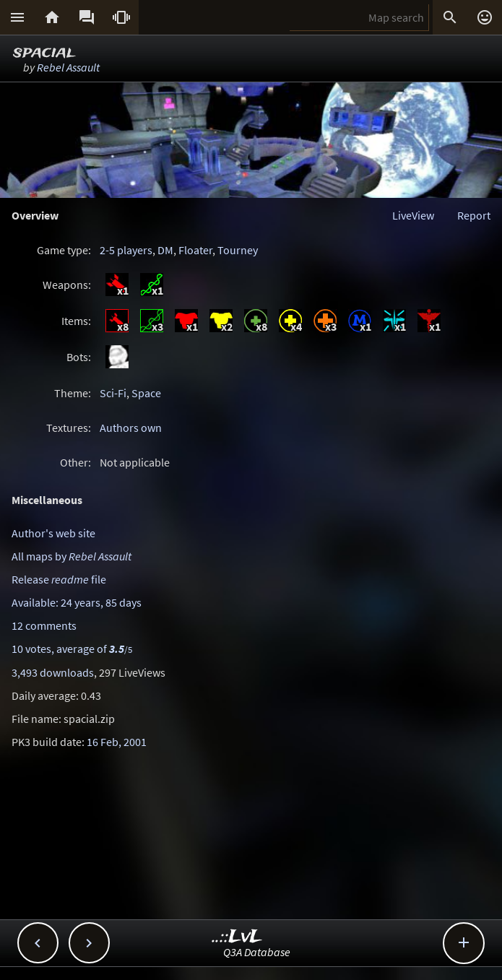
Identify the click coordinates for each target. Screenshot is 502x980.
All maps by (72, 556)
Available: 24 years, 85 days (77, 602)
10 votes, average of (72, 649)
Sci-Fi (113, 393)
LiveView (413, 215)
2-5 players (126, 250)
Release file (59, 579)
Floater (195, 250)
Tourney (238, 250)
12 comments (44, 625)
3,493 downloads (53, 672)
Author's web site (53, 533)
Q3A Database (257, 952)
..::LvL (237, 937)
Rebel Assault (68, 67)
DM (165, 250)
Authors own (131, 428)
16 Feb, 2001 (117, 742)
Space (146, 393)
